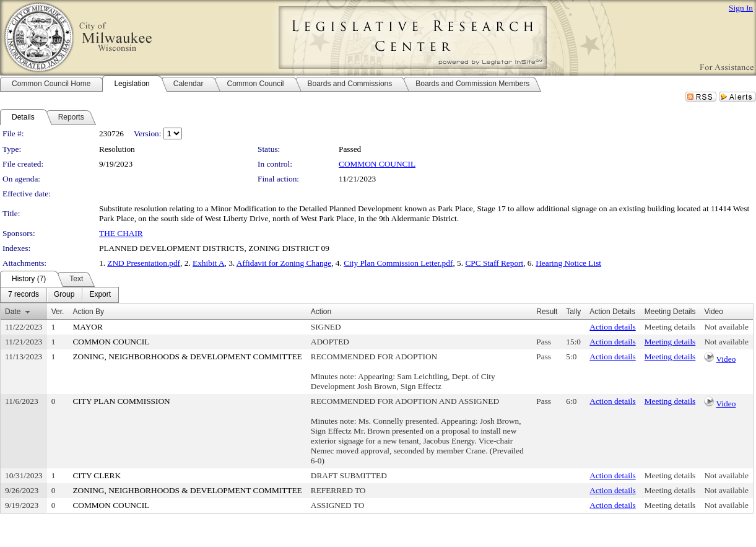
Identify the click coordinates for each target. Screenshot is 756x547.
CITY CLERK (97, 475)
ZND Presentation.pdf (144, 263)
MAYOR (87, 327)
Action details (612, 327)
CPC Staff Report (494, 263)
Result (547, 312)
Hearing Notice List (568, 263)
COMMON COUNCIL (377, 164)
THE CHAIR (121, 233)
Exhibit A (208, 263)
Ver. (58, 312)
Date (13, 312)
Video (726, 359)
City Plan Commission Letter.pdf (398, 263)
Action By (88, 312)
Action (321, 312)
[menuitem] (24, 295)
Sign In (741, 8)
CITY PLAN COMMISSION (121, 401)
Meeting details (670, 327)
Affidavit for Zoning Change (284, 263)
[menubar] (59, 295)
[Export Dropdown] (100, 295)
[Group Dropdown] (64, 295)
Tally (573, 312)
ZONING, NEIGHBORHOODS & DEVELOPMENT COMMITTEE (187, 357)
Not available (726, 327)
